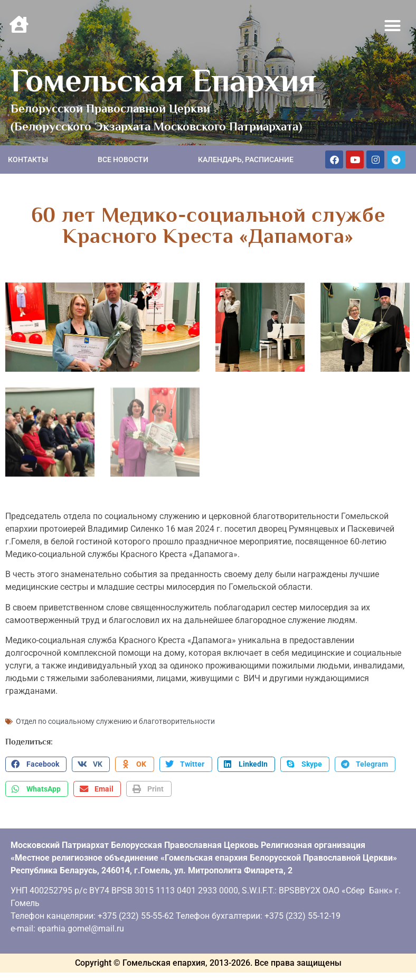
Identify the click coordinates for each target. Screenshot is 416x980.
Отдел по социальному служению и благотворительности (115, 720)
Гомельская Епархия (163, 80)
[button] (393, 26)
